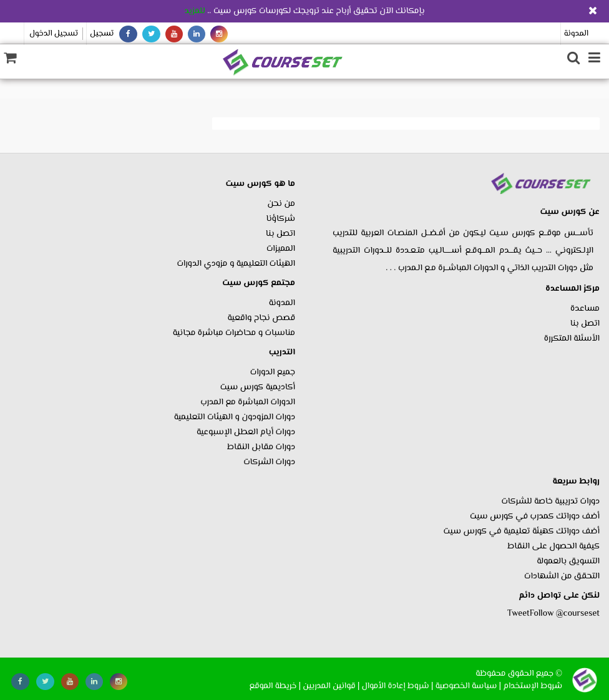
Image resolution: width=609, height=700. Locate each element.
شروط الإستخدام (533, 686)
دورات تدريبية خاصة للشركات (550, 502)
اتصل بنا (585, 324)
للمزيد (194, 11)
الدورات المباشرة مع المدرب (248, 402)
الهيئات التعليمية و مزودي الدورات (236, 264)
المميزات (281, 249)
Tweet (519, 614)
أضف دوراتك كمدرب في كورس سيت (535, 517)
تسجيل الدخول (54, 34)
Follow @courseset (565, 614)
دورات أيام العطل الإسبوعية (246, 432)
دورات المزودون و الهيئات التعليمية (235, 417)
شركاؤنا (281, 219)
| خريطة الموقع (275, 686)
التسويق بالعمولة (568, 561)
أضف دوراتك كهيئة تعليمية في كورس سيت (522, 532)
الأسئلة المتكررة (572, 339)
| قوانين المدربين (331, 686)
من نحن (282, 204)
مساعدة (585, 309)
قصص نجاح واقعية (261, 318)
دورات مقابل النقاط (261, 447)
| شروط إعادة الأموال (398, 686)
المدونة (576, 34)
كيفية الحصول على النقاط (553, 547)
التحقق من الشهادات (562, 576)
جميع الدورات (273, 372)
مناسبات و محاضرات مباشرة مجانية (234, 333)
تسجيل (102, 34)
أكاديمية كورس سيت (258, 387)
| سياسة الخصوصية (468, 686)
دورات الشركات (269, 462)
